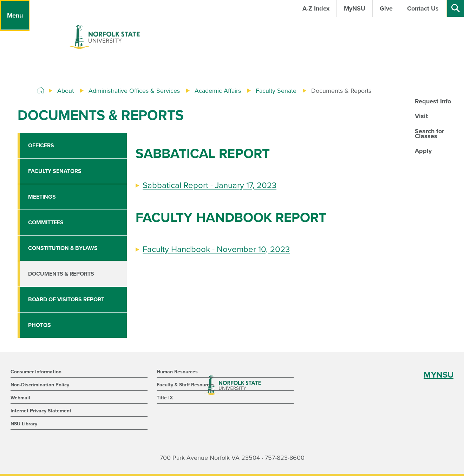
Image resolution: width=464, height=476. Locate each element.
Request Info (433, 101)
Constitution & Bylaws (63, 248)
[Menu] (15, 15)
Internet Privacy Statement (41, 411)
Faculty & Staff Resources (186, 385)
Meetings (42, 197)
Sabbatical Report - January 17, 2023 (210, 185)
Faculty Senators (55, 171)
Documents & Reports (61, 274)
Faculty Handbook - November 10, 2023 (216, 249)
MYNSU (439, 375)
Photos (40, 325)
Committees (46, 223)
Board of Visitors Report (66, 300)
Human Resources (177, 372)
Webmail (20, 398)
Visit (421, 116)
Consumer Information (36, 372)
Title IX (165, 398)
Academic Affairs (218, 91)
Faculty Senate (276, 91)
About (66, 91)
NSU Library (24, 424)
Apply (423, 151)
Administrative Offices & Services (134, 91)
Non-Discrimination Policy (40, 385)
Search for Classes (429, 134)
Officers (41, 146)
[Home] (41, 90)
